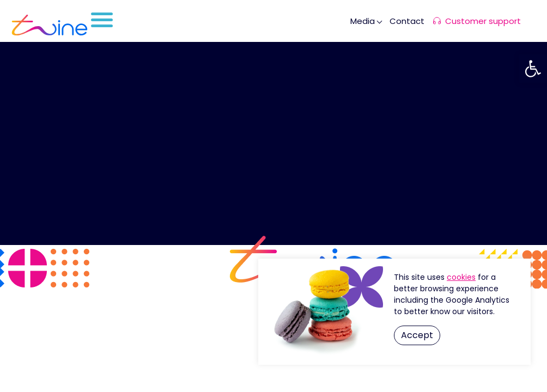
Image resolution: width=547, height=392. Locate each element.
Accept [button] (417, 335)
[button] (533, 69)
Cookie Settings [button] (461, 277)
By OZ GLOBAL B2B (274, 366)
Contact (407, 21)
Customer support (483, 21)
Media (363, 21)
